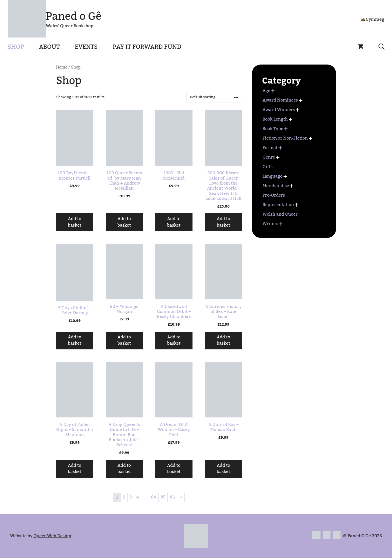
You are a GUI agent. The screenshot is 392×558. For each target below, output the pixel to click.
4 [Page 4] (137, 497)
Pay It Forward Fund (147, 47)
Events (86, 47)
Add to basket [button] (74, 222)
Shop (16, 47)
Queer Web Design (52, 536)
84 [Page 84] (153, 497)
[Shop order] (214, 97)
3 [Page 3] (131, 497)
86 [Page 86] (172, 497)
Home (62, 67)
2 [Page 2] (124, 497)
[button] (381, 47)
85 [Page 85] (163, 497)
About (49, 47)
